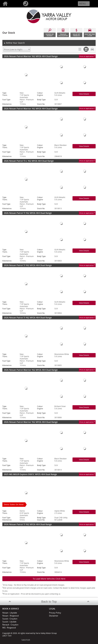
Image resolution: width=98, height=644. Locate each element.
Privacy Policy (55, 613)
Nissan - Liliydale (10, 613)
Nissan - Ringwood (11, 616)
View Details (84, 94)
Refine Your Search (14, 43)
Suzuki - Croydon (10, 619)
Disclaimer (54, 616)
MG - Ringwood (9, 628)
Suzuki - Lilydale (9, 622)
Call (31, 4)
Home (10, 4)
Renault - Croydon (10, 625)
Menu (83, 4)
